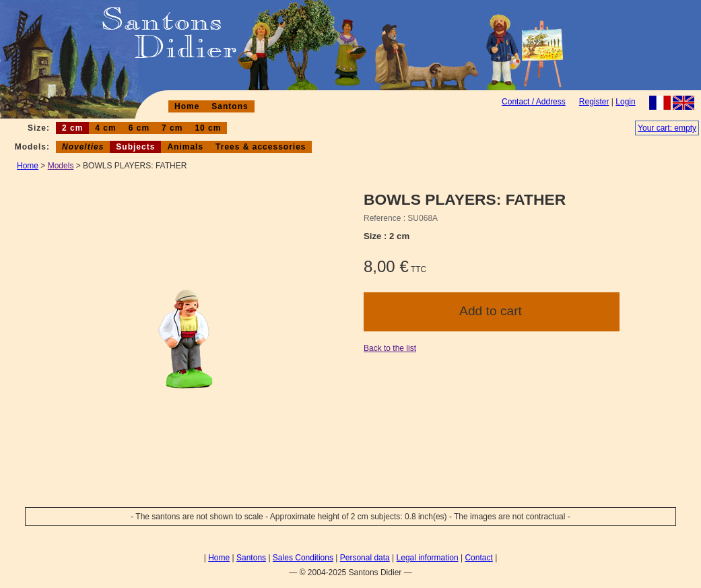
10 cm (208, 128)
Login (625, 102)
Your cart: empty (667, 128)
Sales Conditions (303, 558)
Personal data (365, 558)
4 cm (105, 128)
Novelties (83, 147)
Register (594, 102)
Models (61, 166)
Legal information (428, 558)
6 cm (139, 128)
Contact (478, 558)
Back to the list (390, 348)
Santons (230, 106)
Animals (185, 147)
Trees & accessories (261, 147)
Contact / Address (534, 102)
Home (187, 106)
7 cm (172, 128)
